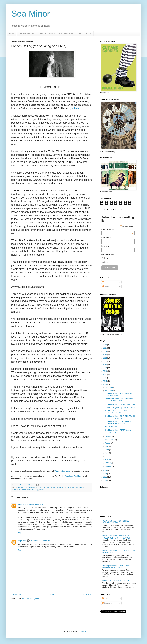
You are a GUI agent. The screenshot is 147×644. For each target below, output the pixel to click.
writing (41, 490)
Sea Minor (31, 14)
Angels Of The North (73, 476)
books (40, 487)
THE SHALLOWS (26, 34)
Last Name (106, 246)
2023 (105, 355)
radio (65, 487)
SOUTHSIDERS (66, 34)
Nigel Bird (22, 541)
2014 (105, 384)
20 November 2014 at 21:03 (41, 541)
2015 (105, 381)
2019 (105, 368)
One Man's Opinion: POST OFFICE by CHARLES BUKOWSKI (117, 522)
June (107, 450)
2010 (105, 480)
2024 (105, 351)
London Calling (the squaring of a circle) (120, 408)
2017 (105, 375)
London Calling (58, 487)
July (107, 446)
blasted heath (33, 487)
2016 (105, 378)
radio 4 (70, 487)
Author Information (46, 34)
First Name (106, 238)
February (109, 463)
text (106, 262)
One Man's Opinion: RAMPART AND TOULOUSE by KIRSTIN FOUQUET (116, 537)
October (108, 436)
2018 (105, 371)
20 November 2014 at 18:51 (33, 504)
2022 (105, 358)
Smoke (82, 487)
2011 (105, 477)
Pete (20, 504)
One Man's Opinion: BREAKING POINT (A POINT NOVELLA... (120, 400)
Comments (107, 286)
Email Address (117, 229)
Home (12, 34)
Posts (105, 282)
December (109, 387)
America (20, 487)
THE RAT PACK (84, 34)
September (109, 440)
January (108, 466)
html (106, 258)
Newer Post (16, 594)
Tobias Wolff (25, 490)
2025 (105, 348)
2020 (105, 365)
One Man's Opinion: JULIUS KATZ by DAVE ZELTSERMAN (119, 412)
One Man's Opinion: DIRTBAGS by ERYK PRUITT (118, 431)
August (108, 443)
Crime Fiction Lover (62, 471)
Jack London (47, 487)
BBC (26, 487)
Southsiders (16, 490)
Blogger (84, 631)
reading (76, 487)
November (109, 391)
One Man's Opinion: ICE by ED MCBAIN (120, 404)
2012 (105, 474)
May (107, 453)
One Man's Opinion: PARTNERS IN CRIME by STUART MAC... (118, 423)
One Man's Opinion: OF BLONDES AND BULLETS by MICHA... (120, 417)
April (107, 456)
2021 (105, 361)
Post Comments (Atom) (30, 599)
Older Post (87, 594)
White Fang (34, 490)
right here (74, 108)
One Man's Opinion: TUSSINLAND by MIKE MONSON (119, 394)
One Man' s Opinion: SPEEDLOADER (117, 581)
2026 (105, 345)
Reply (20, 533)
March (108, 460)
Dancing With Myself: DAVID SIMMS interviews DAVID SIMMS (116, 567)
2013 (105, 470)
